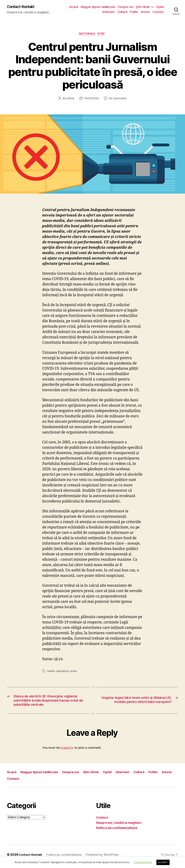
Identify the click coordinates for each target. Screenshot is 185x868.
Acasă (74, 7)
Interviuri (108, 12)
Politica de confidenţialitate (117, 832)
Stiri (102, 35)
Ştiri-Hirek (143, 7)
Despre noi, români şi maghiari (119, 826)
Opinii (160, 7)
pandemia (63, 672)
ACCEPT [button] (163, 862)
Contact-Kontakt (23, 7)
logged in (67, 751)
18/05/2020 (91, 99)
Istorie (145, 12)
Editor (70, 99)
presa (74, 672)
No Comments (118, 99)
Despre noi (126, 7)
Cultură (122, 12)
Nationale (87, 35)
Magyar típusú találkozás (98, 7)
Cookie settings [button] (143, 862)
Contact (158, 12)
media (51, 672)
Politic (134, 12)
